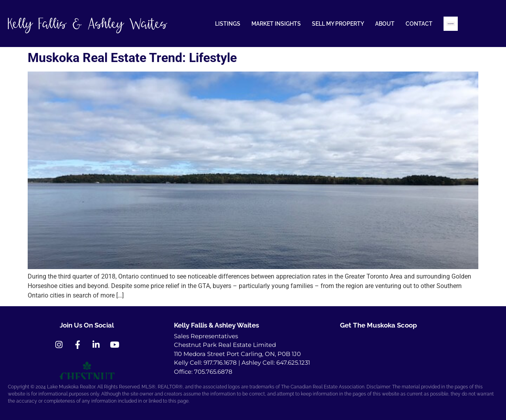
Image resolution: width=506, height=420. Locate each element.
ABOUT (385, 24)
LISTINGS (228, 24)
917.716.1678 (220, 363)
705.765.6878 (213, 372)
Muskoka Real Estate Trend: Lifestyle (132, 58)
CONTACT (419, 24)
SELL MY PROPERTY (338, 24)
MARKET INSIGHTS (276, 24)
